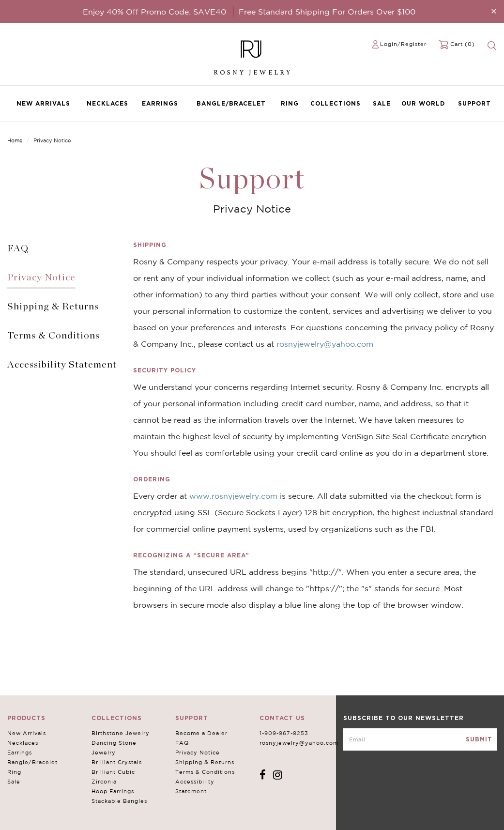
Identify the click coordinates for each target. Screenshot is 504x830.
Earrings (160, 103)
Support (474, 103)
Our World (423, 103)
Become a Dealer (201, 733)
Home (15, 140)
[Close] (494, 11)
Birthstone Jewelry (121, 733)
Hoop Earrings (113, 791)
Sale (382, 103)
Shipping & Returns (53, 307)
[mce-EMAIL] (420, 739)
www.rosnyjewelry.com (233, 496)
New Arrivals (43, 103)
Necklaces (107, 103)
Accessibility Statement (62, 365)
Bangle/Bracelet (231, 103)
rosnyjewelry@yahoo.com (325, 344)
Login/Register (403, 44)
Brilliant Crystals (117, 762)
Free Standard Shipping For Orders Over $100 (327, 12)
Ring (290, 103)
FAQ (18, 248)
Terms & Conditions (53, 336)
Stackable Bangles (119, 801)
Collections (336, 103)
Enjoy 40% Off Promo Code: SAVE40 (154, 12)
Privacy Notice (41, 277)
